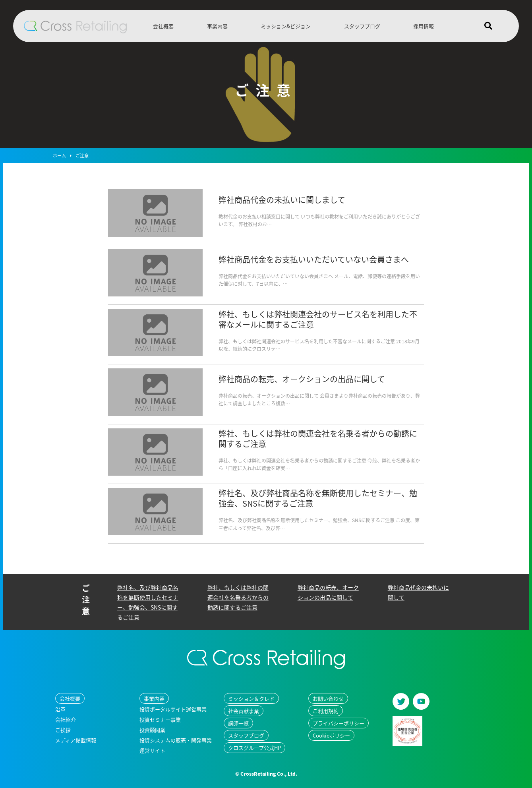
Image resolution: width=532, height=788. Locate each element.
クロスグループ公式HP (254, 748)
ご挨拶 (63, 730)
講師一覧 (238, 723)
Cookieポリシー (331, 735)
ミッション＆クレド (251, 698)
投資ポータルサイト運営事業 (173, 709)
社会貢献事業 (244, 711)
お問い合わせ (328, 698)
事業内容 (217, 26)
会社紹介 (66, 719)
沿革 (60, 709)
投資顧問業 (152, 730)
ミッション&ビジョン (286, 26)
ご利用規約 (326, 711)
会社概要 (163, 26)
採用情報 (424, 26)
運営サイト (152, 750)
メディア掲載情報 (76, 740)
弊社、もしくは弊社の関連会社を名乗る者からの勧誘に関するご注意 (238, 597)
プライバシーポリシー (339, 723)
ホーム (59, 156)
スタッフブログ (362, 26)
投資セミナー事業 (160, 719)
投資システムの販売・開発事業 (176, 740)
